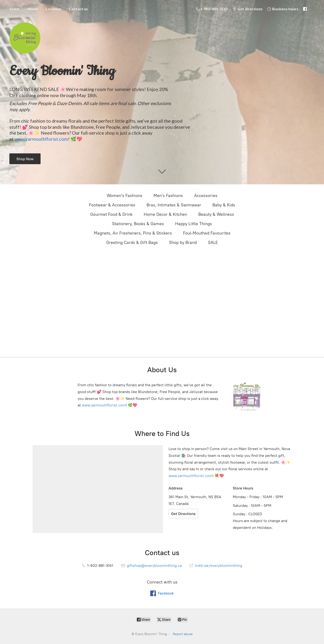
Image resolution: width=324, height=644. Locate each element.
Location (53, 9)
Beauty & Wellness (216, 214)
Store (14, 9)
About (32, 9)
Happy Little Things (194, 224)
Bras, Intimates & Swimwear (174, 205)
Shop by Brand (183, 242)
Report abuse (183, 634)
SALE (213, 242)
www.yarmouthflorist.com (41, 139)
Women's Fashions (124, 196)
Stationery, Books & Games (138, 224)
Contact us (78, 9)
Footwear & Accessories (112, 205)
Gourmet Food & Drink (111, 214)
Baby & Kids (224, 205)
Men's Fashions (168, 196)
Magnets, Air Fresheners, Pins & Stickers (133, 233)
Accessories (206, 196)
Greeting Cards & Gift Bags (132, 242)
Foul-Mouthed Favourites (207, 233)
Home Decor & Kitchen (165, 214)
